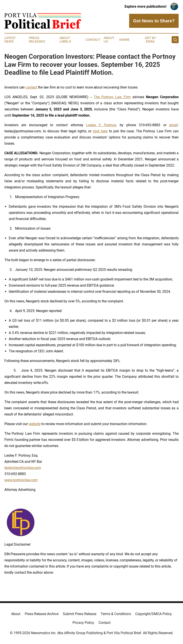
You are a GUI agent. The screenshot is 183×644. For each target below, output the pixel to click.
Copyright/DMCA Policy (154, 614)
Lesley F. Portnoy (101, 125)
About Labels (65, 40)
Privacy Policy (83, 623)
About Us (109, 40)
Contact (93, 40)
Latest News (10, 40)
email (173, 125)
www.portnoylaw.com (21, 480)
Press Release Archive (42, 614)
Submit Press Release (80, 614)
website (35, 424)
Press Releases (37, 40)
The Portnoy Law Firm (112, 97)
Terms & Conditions (116, 614)
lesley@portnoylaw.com (23, 468)
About (16, 614)
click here (100, 131)
